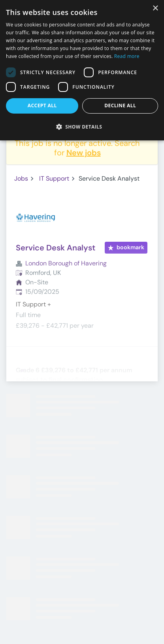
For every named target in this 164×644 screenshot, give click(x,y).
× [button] (155, 8)
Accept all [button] (42, 105)
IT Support (54, 178)
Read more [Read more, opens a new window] (127, 56)
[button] (82, 127)
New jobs (84, 153)
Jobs (21, 178)
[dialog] (82, 70)
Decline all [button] (120, 105)
